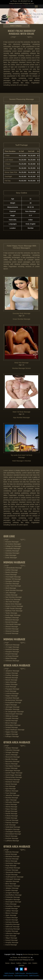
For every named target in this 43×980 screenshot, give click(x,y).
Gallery (19, 964)
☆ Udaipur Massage (11, 674)
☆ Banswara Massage (11, 762)
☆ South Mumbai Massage (13, 591)
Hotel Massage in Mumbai (22, 461)
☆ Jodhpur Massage (11, 911)
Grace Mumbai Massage (21, 319)
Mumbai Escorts (32, 974)
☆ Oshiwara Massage (11, 661)
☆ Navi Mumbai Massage (13, 598)
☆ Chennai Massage (11, 821)
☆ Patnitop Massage (11, 823)
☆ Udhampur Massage (12, 934)
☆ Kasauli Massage (11, 941)
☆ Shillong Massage (11, 717)
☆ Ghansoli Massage (11, 632)
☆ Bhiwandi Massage (11, 620)
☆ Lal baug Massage (11, 656)
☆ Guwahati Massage (11, 698)
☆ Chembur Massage (11, 584)
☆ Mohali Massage (10, 855)
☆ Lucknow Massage (11, 694)
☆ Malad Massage (10, 659)
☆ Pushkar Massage (11, 676)
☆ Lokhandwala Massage (13, 568)
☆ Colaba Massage (10, 595)
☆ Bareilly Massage (11, 759)
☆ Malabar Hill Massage (12, 579)
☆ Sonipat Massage (11, 728)
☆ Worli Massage (10, 589)
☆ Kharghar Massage (11, 652)
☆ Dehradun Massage (11, 802)
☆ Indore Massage (10, 805)
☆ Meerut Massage (10, 861)
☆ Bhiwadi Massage (11, 678)
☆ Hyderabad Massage (12, 827)
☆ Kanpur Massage (10, 769)
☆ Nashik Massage (10, 814)
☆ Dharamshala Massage (13, 778)
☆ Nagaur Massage (11, 732)
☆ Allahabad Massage (11, 857)
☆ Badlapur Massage (11, 618)
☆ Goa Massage (9, 787)
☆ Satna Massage (10, 683)
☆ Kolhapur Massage (11, 737)
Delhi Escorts (9, 974)
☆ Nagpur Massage (11, 696)
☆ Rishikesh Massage (11, 782)
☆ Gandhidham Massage (12, 895)
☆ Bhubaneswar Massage (13, 701)
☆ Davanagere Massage (12, 902)
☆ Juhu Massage (10, 593)
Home (7, 964)
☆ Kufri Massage (10, 825)
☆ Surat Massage (10, 687)
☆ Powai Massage (10, 575)
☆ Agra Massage (10, 789)
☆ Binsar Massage (10, 723)
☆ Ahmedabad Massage (12, 834)
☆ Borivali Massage (11, 622)
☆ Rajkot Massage (10, 705)
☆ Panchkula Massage (12, 780)
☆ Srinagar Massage (11, 753)
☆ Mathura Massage (11, 791)
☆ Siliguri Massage (10, 938)
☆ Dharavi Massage (11, 627)
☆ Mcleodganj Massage (12, 726)
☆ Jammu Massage (10, 755)
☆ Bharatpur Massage (11, 710)
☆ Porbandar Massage (12, 898)
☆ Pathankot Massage (12, 750)
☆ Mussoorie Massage (12, 757)
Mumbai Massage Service (21, 369)
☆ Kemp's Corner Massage (13, 607)
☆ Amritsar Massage (11, 839)
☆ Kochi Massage (10, 692)
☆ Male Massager (10, 556)
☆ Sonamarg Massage (12, 929)
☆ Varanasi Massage (11, 859)
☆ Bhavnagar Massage (12, 771)
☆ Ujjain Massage (10, 916)
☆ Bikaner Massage (11, 913)
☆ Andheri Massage (11, 570)
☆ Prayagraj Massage (11, 689)
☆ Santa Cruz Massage (12, 600)
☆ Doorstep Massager (11, 553)
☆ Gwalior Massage (11, 891)
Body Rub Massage (21, 363)
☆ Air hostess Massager (12, 544)
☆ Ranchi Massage (10, 836)
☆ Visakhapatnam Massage (13, 877)
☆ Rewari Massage (10, 680)
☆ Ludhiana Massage (11, 841)
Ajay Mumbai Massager (21, 418)
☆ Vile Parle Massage (11, 602)
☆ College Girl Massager (12, 547)
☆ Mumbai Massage (11, 798)
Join (30, 964)
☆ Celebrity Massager (11, 551)
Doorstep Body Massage (21, 314)
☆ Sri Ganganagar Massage (14, 712)
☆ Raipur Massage (10, 809)
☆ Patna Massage (10, 904)
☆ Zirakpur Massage (11, 748)
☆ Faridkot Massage (11, 931)
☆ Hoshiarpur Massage (12, 864)
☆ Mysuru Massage (10, 764)
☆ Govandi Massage (11, 634)
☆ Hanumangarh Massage (13, 714)
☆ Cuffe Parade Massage (13, 609)
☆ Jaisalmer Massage (11, 671)
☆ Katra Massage (10, 936)
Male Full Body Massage (21, 412)
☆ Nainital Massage (11, 721)
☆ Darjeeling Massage (12, 925)
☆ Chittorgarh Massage (12, 879)
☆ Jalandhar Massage (11, 796)
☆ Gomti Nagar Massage (12, 775)
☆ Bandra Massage (10, 573)
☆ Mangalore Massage (12, 900)
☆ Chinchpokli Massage (12, 625)
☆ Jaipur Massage (10, 800)
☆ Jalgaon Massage (11, 735)
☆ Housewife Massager (12, 549)
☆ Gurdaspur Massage (12, 886)
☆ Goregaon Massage (11, 582)
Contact (21, 966)
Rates (25, 964)
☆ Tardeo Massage (10, 613)
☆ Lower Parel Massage (12, 586)
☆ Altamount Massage (11, 645)
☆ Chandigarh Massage (12, 832)
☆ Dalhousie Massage (11, 927)
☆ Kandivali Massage (11, 650)
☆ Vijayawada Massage (12, 873)
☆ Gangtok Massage (11, 719)
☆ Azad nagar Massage (12, 616)
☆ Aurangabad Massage (12, 703)
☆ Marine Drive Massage (12, 604)
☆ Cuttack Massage (11, 918)
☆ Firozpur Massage (11, 870)
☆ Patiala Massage (10, 818)
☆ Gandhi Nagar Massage (13, 773)
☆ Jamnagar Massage (11, 707)
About (13, 964)
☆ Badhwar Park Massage (13, 611)
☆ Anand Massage (10, 945)
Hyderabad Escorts (21, 976)
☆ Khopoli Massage (11, 654)
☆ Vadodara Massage (11, 882)
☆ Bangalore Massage (12, 830)
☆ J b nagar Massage (11, 647)
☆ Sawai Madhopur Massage (14, 730)
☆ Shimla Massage (10, 807)
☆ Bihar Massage (10, 884)
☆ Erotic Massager (10, 558)
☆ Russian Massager (11, 542)
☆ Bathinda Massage (11, 852)
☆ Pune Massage (10, 793)
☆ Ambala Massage (11, 909)
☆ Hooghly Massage (11, 943)
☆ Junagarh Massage (11, 893)
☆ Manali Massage (10, 784)
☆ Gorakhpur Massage (12, 907)
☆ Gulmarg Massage (11, 922)
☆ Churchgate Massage (12, 577)
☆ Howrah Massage (11, 920)
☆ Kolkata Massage (11, 816)
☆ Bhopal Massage (10, 812)
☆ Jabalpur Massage (11, 888)
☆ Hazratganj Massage (12, 766)
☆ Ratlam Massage (10, 685)
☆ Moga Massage (10, 866)
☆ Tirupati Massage (11, 875)
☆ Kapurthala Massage (12, 868)
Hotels (35, 964)
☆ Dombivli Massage (11, 629)
